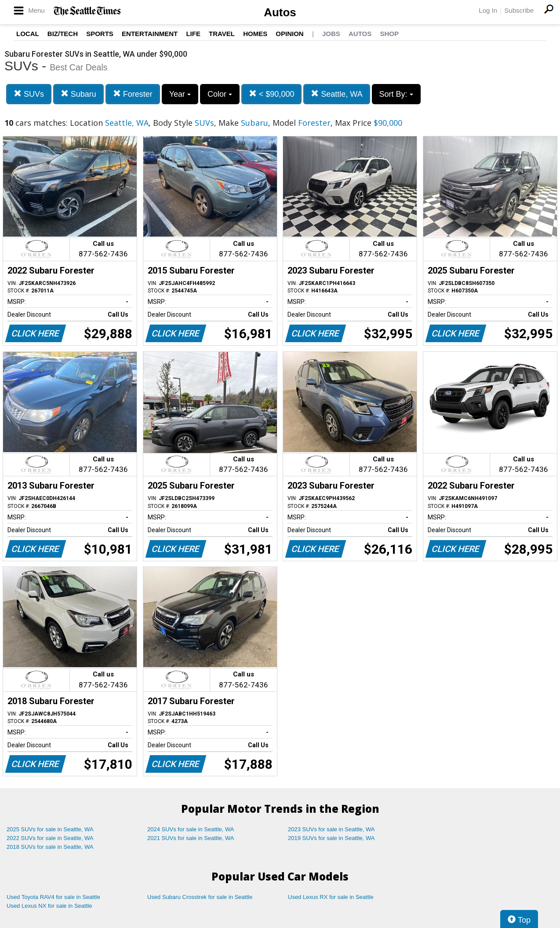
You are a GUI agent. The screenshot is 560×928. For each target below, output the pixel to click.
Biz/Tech (63, 34)
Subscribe (519, 10)
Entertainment (150, 34)
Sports (100, 34)
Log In (488, 10)
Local (28, 34)
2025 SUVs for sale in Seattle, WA (50, 829)
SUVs (29, 94)
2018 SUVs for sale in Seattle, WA (50, 847)
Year (180, 94)
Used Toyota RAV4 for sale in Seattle (53, 897)
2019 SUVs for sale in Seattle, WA (331, 838)
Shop (389, 34)
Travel (222, 34)
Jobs (331, 34)
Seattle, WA (336, 94)
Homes (255, 34)
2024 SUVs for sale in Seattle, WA (191, 829)
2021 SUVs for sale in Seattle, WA (191, 838)
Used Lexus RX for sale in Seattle (331, 897)
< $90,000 (272, 94)
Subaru (78, 94)
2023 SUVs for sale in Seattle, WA (331, 829)
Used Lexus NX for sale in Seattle (49, 906)
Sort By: (396, 94)
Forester (133, 94)
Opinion (289, 34)
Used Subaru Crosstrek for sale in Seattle (200, 897)
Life (193, 34)
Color (220, 94)
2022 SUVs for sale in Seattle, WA (50, 838)
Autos (280, 12)
